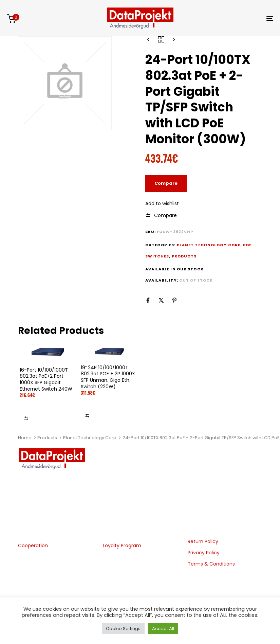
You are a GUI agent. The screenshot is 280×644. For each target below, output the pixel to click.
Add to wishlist (162, 203)
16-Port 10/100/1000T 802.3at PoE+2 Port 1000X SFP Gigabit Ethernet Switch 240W (46, 379)
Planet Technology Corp (90, 438)
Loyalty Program (122, 545)
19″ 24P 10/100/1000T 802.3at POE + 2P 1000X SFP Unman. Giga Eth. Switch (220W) (108, 377)
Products (47, 438)
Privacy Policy (204, 553)
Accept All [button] (163, 629)
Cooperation (33, 545)
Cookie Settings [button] (123, 629)
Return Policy (203, 541)
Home (25, 438)
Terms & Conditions (211, 564)
